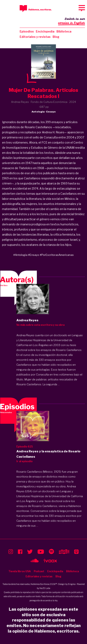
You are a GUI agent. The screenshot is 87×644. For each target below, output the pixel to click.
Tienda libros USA (20, 571)
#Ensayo (34, 255)
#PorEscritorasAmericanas (57, 255)
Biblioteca (64, 31)
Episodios (27, 31)
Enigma (72, 584)
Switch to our (72, 21)
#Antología (20, 255)
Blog (56, 37)
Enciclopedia (45, 31)
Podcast (39, 571)
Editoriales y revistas (35, 37)
